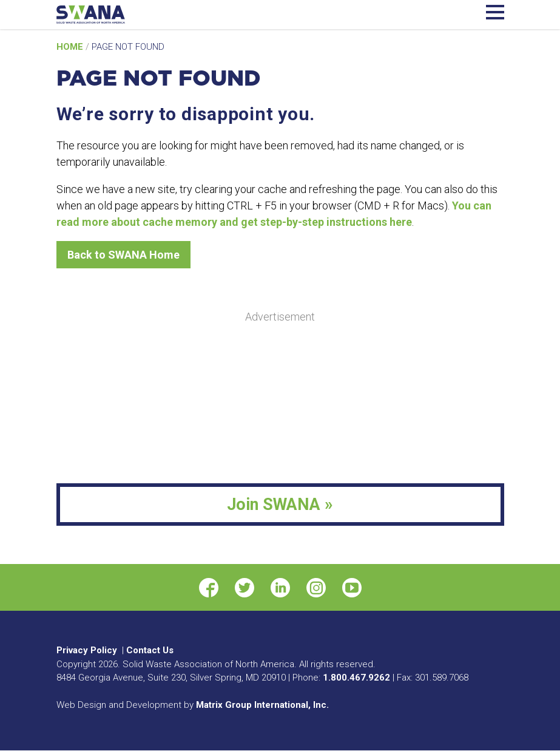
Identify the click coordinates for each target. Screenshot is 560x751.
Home (71, 47)
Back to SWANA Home (123, 255)
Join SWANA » (280, 505)
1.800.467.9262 (356, 678)
